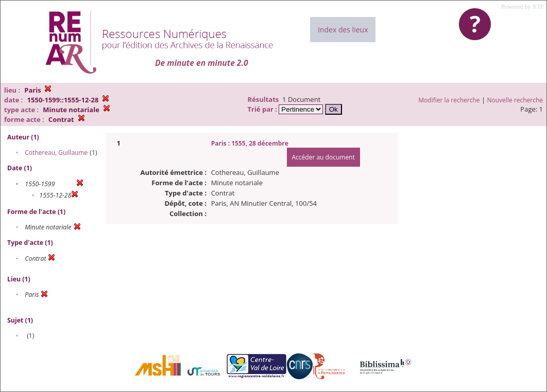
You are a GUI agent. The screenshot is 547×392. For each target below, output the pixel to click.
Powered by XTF (523, 7)
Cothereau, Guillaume (56, 153)
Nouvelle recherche (515, 100)
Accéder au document (323, 157)
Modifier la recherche (449, 100)
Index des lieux (343, 30)
